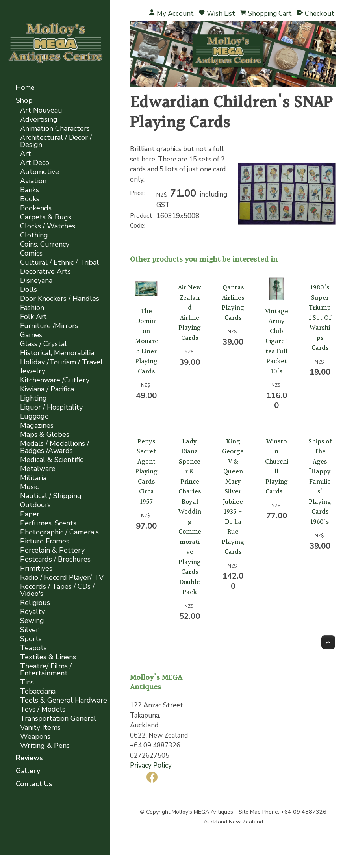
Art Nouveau (41, 110)
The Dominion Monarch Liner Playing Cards (146, 341)
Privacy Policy (151, 765)
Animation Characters (55, 129)
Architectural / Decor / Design (56, 141)
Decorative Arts (45, 272)
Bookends (36, 208)
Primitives (36, 568)
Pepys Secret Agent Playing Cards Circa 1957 (146, 472)
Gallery (28, 771)
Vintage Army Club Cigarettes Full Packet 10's (277, 341)
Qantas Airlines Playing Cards (233, 303)
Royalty (32, 612)
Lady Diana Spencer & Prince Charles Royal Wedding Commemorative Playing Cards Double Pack (190, 517)
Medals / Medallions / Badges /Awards (55, 447)
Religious (35, 603)
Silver (29, 630)
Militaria (33, 478)
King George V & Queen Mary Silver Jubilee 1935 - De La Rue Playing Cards (233, 497)
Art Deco (35, 163)
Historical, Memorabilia (57, 353)
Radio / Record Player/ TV (62, 578)
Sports (31, 639)
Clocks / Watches (48, 226)
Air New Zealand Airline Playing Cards (190, 313)
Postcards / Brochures (55, 559)
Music (29, 487)
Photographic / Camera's (59, 532)
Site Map (250, 812)
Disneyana (36, 281)
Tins (27, 682)
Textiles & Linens (48, 657)
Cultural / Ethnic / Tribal (59, 262)
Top (328, 642)
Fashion (32, 308)
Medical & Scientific (52, 460)
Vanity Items (40, 728)
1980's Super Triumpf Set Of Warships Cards (320, 318)
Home (25, 88)
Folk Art (33, 317)
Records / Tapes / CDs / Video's (57, 590)
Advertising (39, 120)
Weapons (35, 737)
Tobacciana (38, 691)
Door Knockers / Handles (60, 299)
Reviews (29, 758)
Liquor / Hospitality (51, 407)
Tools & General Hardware (64, 700)
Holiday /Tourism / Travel (61, 362)
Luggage (34, 416)
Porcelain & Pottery (52, 550)
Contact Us (34, 784)
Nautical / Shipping (51, 496)
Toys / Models (43, 709)
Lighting (33, 398)
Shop (24, 101)
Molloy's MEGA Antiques (202, 812)
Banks (30, 190)
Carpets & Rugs (46, 217)
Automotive (40, 172)
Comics (31, 253)
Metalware (38, 469)
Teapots (33, 648)
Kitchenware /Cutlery (55, 380)
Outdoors (35, 505)
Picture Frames (45, 541)
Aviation (33, 181)
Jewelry (33, 371)
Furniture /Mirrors (49, 326)
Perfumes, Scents (48, 523)
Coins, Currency (45, 244)
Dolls (29, 290)
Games (31, 335)
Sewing (32, 621)
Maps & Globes (45, 435)
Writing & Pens (45, 746)
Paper (30, 514)
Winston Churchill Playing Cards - (277, 467)
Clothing (34, 235)
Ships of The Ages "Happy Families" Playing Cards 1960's (320, 482)
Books (30, 199)
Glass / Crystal (44, 344)
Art (26, 154)
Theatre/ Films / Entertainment (46, 670)
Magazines (37, 426)
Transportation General (58, 719)
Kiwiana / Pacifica (47, 389)
